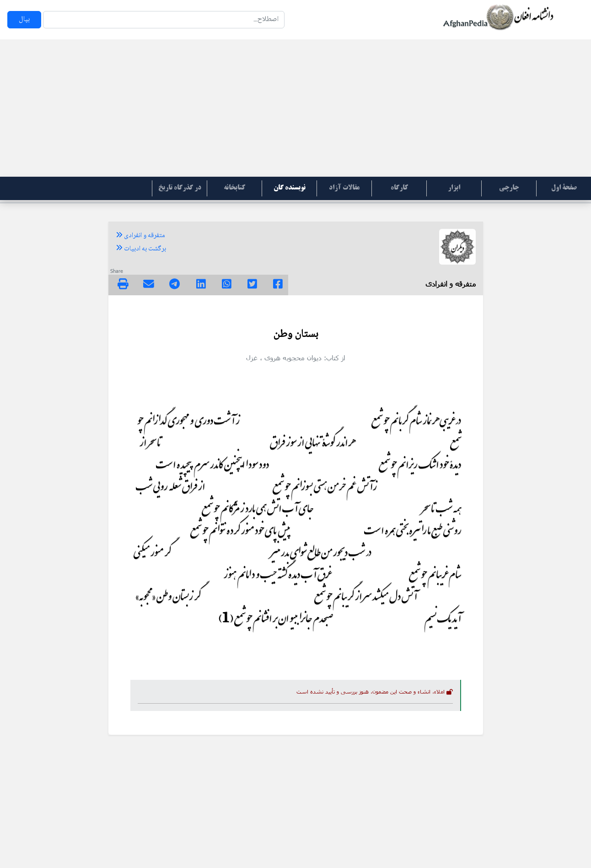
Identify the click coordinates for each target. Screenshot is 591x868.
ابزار (454, 188)
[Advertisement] (295, 108)
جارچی (509, 188)
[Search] (164, 20)
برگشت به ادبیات (141, 249)
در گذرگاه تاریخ (180, 188)
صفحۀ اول (564, 188)
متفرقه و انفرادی (140, 236)
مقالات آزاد (344, 188)
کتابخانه (234, 188)
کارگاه (399, 188)
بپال (24, 19)
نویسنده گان (290, 188)
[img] (123, 284)
